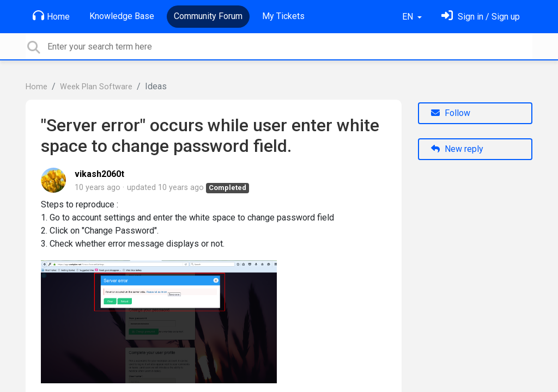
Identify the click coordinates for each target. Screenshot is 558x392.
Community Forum (208, 16)
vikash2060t (99, 174)
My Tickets (283, 16)
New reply (457, 149)
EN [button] (409, 17)
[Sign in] (481, 17)
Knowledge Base (122, 16)
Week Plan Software (96, 87)
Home (51, 16)
